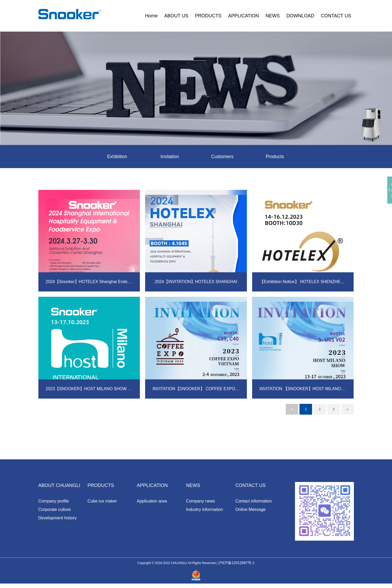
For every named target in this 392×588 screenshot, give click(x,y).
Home (151, 16)
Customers (222, 157)
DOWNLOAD (300, 16)
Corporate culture (55, 510)
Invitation (170, 157)
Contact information (254, 501)
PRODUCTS (208, 16)
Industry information (205, 510)
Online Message (251, 510)
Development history (58, 518)
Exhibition (117, 157)
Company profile (54, 501)
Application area (152, 501)
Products (275, 157)
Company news (201, 501)
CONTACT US (336, 16)
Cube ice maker (102, 501)
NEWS (273, 16)
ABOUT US (176, 16)
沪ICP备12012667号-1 (236, 567)
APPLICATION (243, 16)
